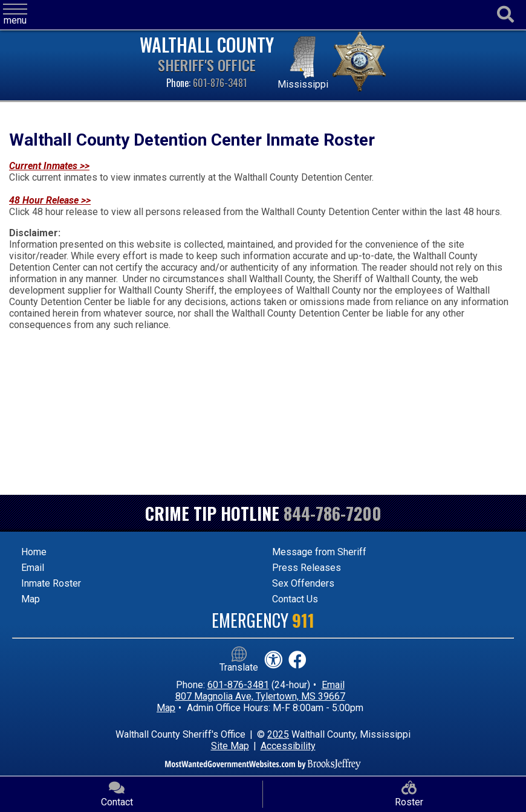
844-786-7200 (333, 513)
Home (34, 552)
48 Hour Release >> (50, 200)
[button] (15, 15)
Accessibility (288, 746)
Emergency (263, 620)
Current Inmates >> (49, 166)
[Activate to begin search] (505, 15)
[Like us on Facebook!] (297, 660)
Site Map (230, 746)
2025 (278, 734)
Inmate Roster (51, 583)
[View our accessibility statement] (273, 660)
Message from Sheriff (319, 552)
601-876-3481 (220, 83)
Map (31, 599)
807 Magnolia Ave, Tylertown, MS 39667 (260, 696)
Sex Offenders (303, 583)
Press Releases (307, 568)
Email (33, 568)
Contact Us (295, 599)
